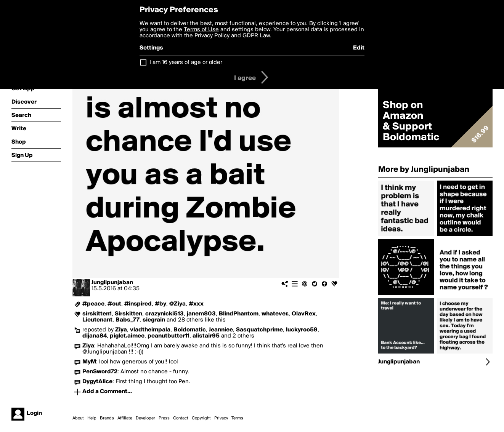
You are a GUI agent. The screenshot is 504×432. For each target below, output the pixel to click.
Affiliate (125, 418)
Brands (107, 418)
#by (161, 304)
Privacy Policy (212, 36)
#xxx (196, 304)
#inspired (138, 304)
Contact (181, 418)
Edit (359, 48)
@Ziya (177, 304)
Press (164, 418)
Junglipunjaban (112, 283)
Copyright (201, 418)
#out (114, 304)
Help (92, 418)
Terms (237, 418)
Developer (145, 418)
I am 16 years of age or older (186, 62)
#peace (93, 304)
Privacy (221, 418)
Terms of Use (201, 30)
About (78, 418)
